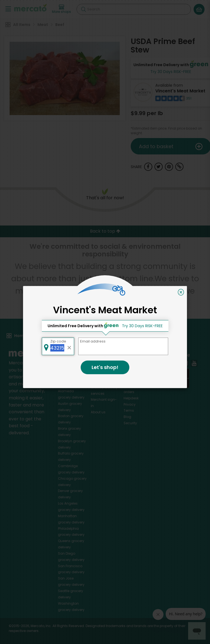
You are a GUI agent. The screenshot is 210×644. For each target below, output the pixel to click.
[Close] (181, 292)
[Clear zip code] (69, 346)
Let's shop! (105, 367)
